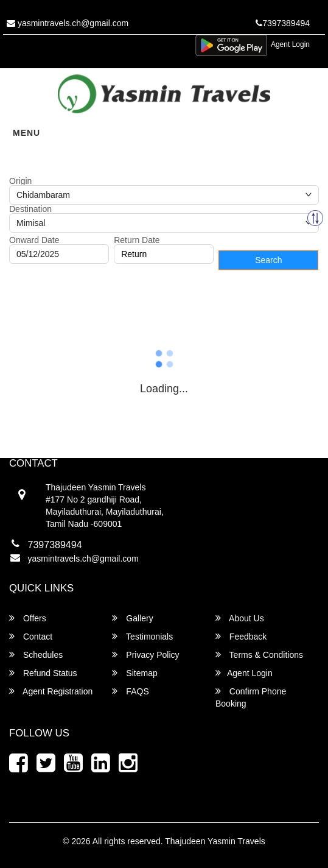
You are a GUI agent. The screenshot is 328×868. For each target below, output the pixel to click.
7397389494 (283, 23)
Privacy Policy (145, 655)
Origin (20, 181)
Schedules (36, 655)
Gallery (132, 618)
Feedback (241, 636)
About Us (240, 618)
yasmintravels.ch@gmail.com (68, 23)
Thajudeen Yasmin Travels (215, 841)
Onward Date (34, 240)
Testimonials (142, 636)
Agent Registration (51, 691)
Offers (28, 618)
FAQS (130, 691)
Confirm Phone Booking (251, 697)
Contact (31, 636)
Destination (30, 209)
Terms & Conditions (259, 655)
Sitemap (134, 673)
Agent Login (290, 44)
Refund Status (43, 673)
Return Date (137, 240)
